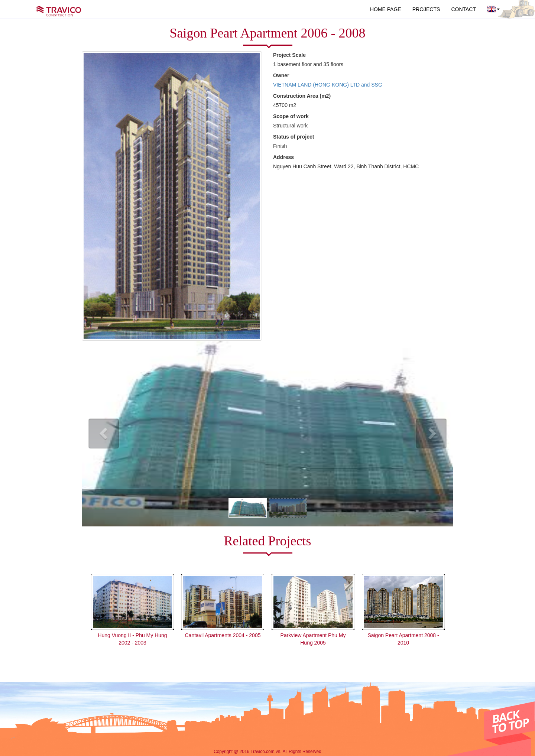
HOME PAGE (386, 9)
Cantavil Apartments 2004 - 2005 (223, 635)
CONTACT (463, 9)
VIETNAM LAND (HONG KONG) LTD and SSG (328, 85)
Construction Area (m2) (302, 96)
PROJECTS (426, 9)
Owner (281, 75)
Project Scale (289, 55)
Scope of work (291, 116)
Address (283, 157)
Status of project (294, 137)
